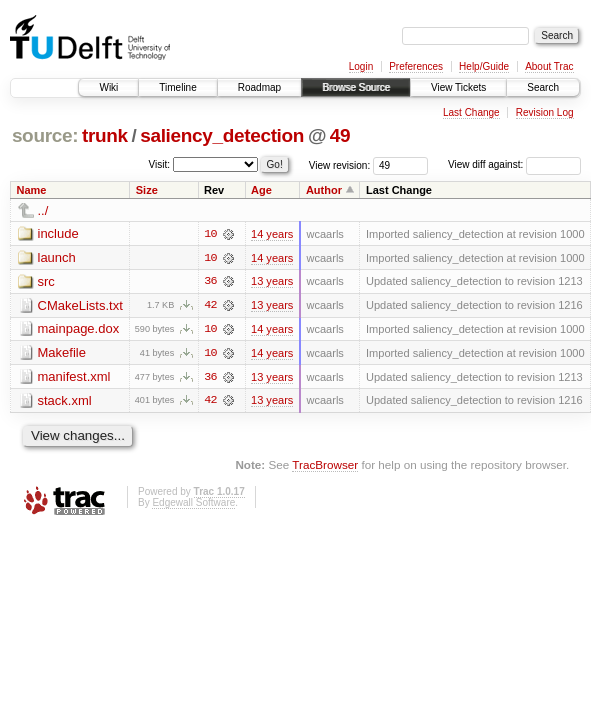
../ (43, 210)
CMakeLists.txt (80, 305)
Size (147, 190)
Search (543, 87)
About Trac (549, 66)
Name (32, 190)
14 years (272, 234)
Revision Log (545, 112)
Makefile (62, 353)
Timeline (177, 87)
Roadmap (259, 87)
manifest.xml (74, 377)
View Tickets (458, 87)
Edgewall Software (193, 503)
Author (324, 190)
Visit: (160, 163)
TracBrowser (325, 466)
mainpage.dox (79, 329)
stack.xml (65, 401)
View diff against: (514, 164)
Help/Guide (484, 66)
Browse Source (356, 87)
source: (45, 135)
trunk (105, 135)
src (46, 281)
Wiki (108, 87)
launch (57, 257)
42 (210, 306)
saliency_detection (222, 135)
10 (210, 234)
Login (361, 66)
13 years (272, 282)
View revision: (340, 164)
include (58, 233)
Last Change (471, 112)
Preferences (416, 66)
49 (340, 135)
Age (261, 190)
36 (210, 282)
